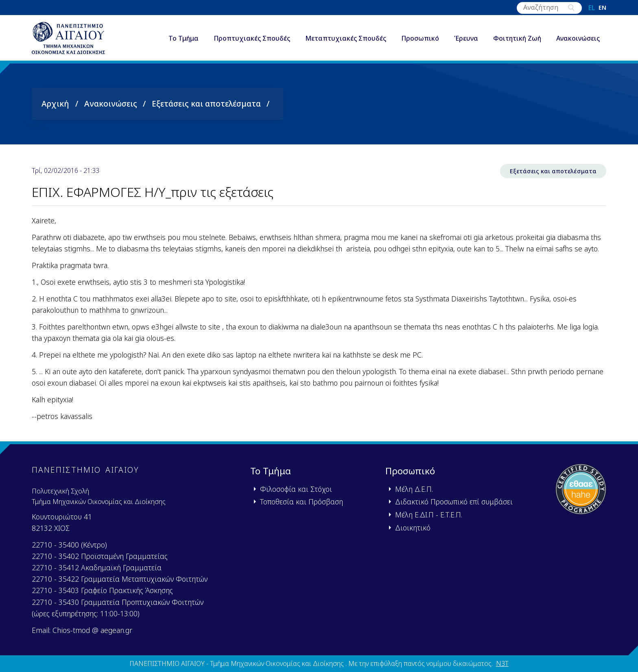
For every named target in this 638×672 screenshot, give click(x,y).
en (602, 8)
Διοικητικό (413, 528)
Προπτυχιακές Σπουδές (252, 38)
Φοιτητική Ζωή (517, 38)
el (592, 8)
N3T (502, 663)
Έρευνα (466, 38)
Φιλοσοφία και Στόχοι (296, 489)
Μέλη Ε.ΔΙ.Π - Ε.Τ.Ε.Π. (429, 515)
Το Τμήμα (184, 38)
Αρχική (55, 104)
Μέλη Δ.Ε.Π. (414, 489)
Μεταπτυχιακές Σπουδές (346, 38)
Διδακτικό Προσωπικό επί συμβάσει (454, 502)
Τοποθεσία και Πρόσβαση (302, 502)
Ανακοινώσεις (578, 38)
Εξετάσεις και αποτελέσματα (206, 104)
